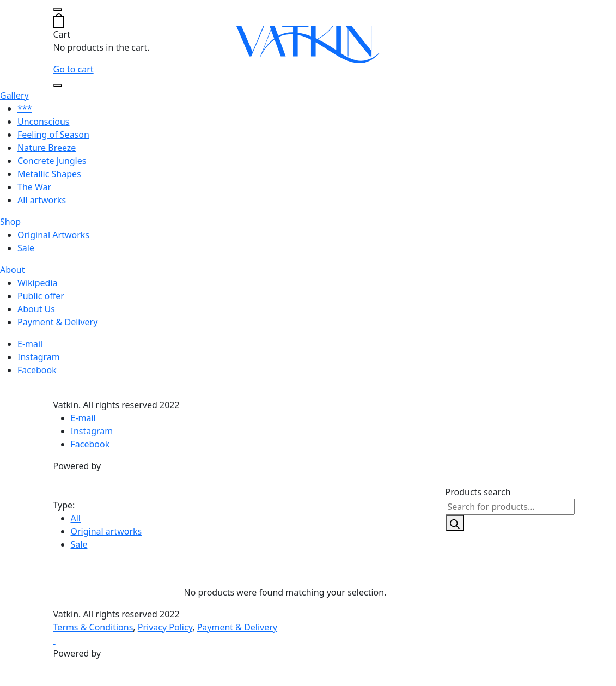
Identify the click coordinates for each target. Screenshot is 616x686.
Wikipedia (38, 283)
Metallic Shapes (49, 174)
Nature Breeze (47, 148)
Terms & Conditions (93, 627)
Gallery (14, 95)
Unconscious (44, 122)
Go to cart (74, 69)
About (12, 270)
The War (34, 187)
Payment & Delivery (57, 322)
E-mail (30, 344)
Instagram (39, 357)
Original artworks (106, 531)
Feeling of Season (53, 135)
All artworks (42, 200)
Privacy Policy (165, 627)
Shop (10, 222)
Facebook (37, 370)
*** (25, 108)
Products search (478, 492)
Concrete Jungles (52, 161)
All (76, 518)
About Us (36, 309)
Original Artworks (53, 235)
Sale (26, 248)
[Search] (455, 523)
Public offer (41, 296)
